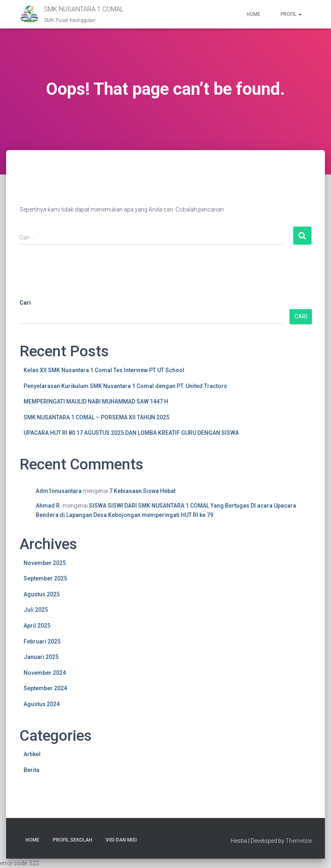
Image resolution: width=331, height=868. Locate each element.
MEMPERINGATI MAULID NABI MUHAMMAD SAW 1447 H (96, 401)
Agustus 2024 (42, 704)
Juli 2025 (36, 610)
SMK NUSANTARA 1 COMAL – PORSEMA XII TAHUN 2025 (96, 417)
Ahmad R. (49, 506)
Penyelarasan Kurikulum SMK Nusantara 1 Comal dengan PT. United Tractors (125, 386)
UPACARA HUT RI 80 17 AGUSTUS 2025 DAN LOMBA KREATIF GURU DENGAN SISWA (131, 433)
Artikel (32, 754)
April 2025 (37, 626)
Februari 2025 (42, 641)
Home (253, 14)
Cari (25, 303)
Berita (31, 770)
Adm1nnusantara (59, 491)
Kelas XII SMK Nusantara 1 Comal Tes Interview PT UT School (104, 370)
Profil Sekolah (72, 840)
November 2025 (45, 563)
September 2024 (45, 688)
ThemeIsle (299, 841)
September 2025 (45, 578)
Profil (291, 14)
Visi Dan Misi (121, 840)
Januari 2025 (41, 657)
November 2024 (45, 673)
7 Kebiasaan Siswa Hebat (142, 491)
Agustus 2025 (42, 594)
